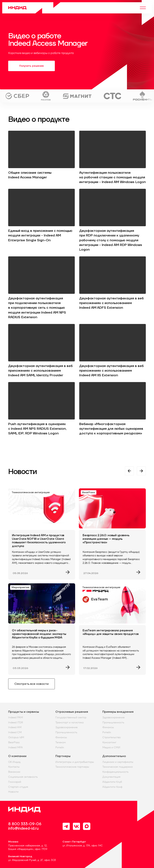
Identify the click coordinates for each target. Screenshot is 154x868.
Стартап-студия (18, 787)
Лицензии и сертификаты (118, 762)
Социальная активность (23, 777)
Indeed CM (15, 732)
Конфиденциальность (115, 772)
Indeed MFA (15, 747)
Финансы (61, 737)
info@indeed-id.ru (23, 829)
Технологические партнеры (72, 767)
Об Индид (14, 762)
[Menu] (143, 8)
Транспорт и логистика (69, 722)
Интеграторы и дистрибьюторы (75, 762)
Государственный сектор (71, 717)
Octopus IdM (16, 737)
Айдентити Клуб (112, 782)
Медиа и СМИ (111, 747)
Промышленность (66, 732)
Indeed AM (15, 727)
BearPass (14, 742)
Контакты (14, 767)
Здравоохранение (66, 727)
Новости (13, 792)
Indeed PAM (16, 717)
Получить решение (32, 66)
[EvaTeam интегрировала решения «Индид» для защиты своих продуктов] (112, 629)
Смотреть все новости (32, 684)
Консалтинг (109, 742)
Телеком (60, 742)
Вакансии (14, 772)
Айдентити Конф (112, 787)
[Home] (34, 8)
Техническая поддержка (117, 767)
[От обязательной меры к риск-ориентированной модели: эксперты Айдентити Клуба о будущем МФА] (42, 629)
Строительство (111, 737)
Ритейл (60, 747)
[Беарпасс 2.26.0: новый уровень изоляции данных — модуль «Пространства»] (112, 534)
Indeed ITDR (16, 722)
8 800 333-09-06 (25, 824)
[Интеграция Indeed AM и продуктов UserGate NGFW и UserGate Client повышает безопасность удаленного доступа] (42, 534)
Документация (111, 777)
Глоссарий (15, 782)
